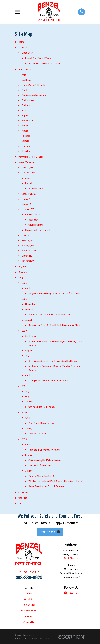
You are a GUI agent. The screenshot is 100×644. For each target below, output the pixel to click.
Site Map (23, 498)
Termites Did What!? (38, 434)
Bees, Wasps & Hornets (33, 85)
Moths (25, 131)
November (30, 304)
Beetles (25, 90)
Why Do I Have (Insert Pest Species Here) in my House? (56, 481)
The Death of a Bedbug (40, 465)
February (29, 455)
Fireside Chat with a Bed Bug (42, 476)
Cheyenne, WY (29, 173)
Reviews (23, 272)
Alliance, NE (27, 168)
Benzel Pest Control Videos (39, 58)
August (29, 320)
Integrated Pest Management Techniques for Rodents (54, 294)
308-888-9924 (29, 578)
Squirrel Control (36, 188)
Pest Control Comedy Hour (42, 423)
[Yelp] (77, 593)
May (27, 397)
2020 (24, 412)
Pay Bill (22, 267)
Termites (26, 151)
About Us (23, 48)
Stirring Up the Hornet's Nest (42, 407)
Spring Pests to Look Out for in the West (48, 381)
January (29, 402)
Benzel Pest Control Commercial (44, 64)
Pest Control (24, 70)
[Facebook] (65, 593)
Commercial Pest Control (31, 157)
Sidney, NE (27, 256)
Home (21, 42)
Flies (24, 110)
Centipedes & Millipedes (34, 95)
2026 (24, 283)
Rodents (26, 136)
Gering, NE (27, 199)
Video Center (28, 53)
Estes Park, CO (29, 194)
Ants (24, 75)
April (27, 288)
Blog (21, 278)
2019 (24, 439)
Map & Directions (71, 558)
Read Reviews (50, 532)
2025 (24, 299)
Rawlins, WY (28, 241)
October (29, 309)
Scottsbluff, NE (29, 251)
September (31, 336)
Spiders (25, 141)
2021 (24, 386)
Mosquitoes (28, 121)
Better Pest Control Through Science (46, 486)
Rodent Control (32, 214)
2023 (24, 331)
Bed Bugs (26, 80)
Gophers (26, 116)
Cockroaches (28, 100)
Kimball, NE (27, 204)
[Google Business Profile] (71, 593)
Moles (25, 126)
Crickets (26, 105)
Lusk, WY (26, 235)
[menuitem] (19, 638)
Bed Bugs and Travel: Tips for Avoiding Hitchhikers (53, 361)
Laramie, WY (28, 209)
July (27, 356)
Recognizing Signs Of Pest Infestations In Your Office (54, 325)
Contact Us (24, 492)
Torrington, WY (29, 261)
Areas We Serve (26, 162)
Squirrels (26, 146)
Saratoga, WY (28, 246)
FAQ (20, 503)
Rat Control (34, 220)
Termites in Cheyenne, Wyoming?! (45, 450)
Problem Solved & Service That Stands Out (49, 315)
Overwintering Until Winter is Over (45, 460)
